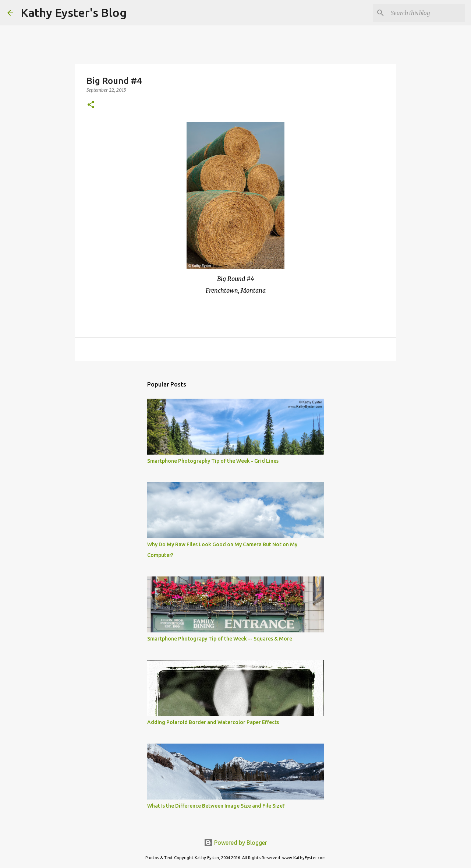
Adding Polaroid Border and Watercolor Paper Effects (213, 722)
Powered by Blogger (235, 843)
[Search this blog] (426, 13)
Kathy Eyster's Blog (74, 13)
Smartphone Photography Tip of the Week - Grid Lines (213, 461)
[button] (91, 105)
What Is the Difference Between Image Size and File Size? (216, 806)
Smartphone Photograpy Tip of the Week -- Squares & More (220, 639)
